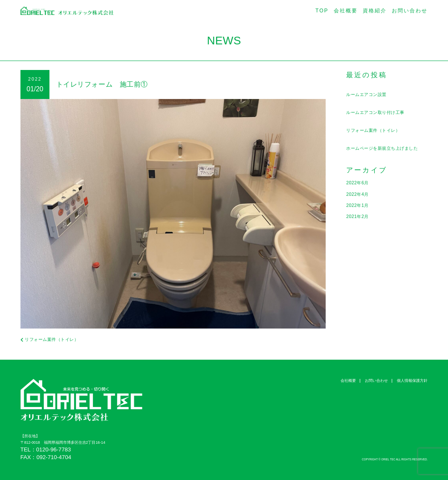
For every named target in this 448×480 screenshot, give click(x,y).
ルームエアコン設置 (368, 94)
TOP (322, 11)
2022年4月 (358, 194)
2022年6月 (358, 183)
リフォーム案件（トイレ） (376, 130)
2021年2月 (358, 216)
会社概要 (346, 11)
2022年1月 (358, 205)
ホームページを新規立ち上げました (385, 148)
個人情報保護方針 (412, 381)
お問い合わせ (410, 11)
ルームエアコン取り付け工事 (378, 112)
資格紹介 (375, 11)
